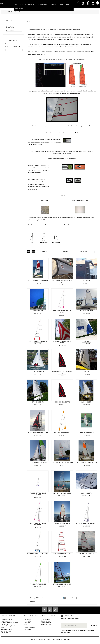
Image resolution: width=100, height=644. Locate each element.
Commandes (27, 623)
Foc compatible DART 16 (62, 432)
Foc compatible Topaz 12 (38, 341)
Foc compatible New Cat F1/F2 (62, 312)
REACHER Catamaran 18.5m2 (38, 432)
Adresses (27, 626)
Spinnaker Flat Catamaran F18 (62, 372)
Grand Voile (10, 27)
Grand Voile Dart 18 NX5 (62, 493)
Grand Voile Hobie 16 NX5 (62, 584)
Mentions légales (6, 621)
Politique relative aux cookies (10, 623)
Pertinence (88, 252)
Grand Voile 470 (38, 402)
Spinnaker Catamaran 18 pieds (62, 342)
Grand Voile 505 (86, 402)
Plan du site (4, 633)
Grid (29, 252)
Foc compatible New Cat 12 (38, 281)
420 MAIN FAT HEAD (86, 311)
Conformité (4, 624)
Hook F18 (86, 281)
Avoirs (26, 624)
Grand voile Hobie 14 (62, 523)
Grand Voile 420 (38, 372)
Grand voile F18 (86, 493)
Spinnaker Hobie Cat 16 (62, 402)
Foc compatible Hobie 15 (38, 463)
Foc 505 (86, 372)
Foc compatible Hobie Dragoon (38, 524)
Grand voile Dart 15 (86, 432)
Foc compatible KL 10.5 (38, 584)
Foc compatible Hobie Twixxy (38, 554)
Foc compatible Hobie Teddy (86, 523)
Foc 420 (86, 341)
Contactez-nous (6, 631)
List (33, 252)
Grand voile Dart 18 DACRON (62, 463)
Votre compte (31, 616)
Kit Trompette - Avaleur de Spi (62, 281)
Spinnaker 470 (38, 311)
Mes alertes (27, 629)
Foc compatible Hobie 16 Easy (86, 463)
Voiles (8, 21)
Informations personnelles (28, 620)
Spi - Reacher (10, 30)
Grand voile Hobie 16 (86, 554)
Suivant (74, 598)
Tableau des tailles (6, 629)
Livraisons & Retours (7, 619)
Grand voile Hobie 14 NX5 (62, 554)
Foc (7, 24)
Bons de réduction (29, 628)
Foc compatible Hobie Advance (38, 494)
